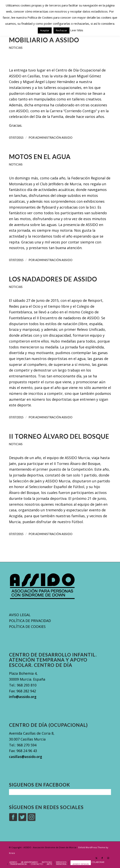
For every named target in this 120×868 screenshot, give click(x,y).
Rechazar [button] (61, 30)
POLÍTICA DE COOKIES (27, 627)
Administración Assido (54, 138)
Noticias (16, 48)
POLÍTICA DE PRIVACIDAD (30, 621)
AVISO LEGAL (20, 615)
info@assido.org (23, 697)
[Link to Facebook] (102, 858)
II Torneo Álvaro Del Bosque (59, 436)
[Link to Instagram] (108, 858)
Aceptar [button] (45, 30)
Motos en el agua (40, 157)
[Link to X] (96, 858)
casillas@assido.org (26, 757)
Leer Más (77, 30)
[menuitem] (13, 862)
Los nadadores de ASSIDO (53, 279)
